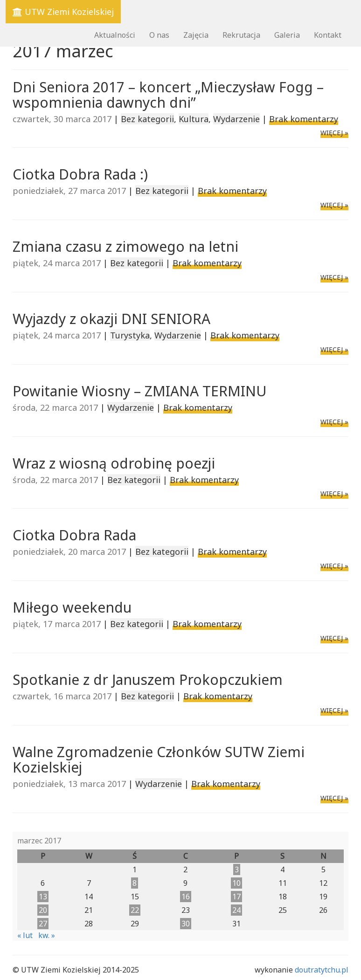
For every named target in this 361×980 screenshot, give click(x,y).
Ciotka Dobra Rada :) (80, 174)
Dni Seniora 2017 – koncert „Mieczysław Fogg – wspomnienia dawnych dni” (168, 95)
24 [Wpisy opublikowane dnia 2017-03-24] (236, 910)
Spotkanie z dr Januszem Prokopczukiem (148, 680)
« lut (25, 935)
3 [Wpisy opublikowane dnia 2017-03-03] (237, 870)
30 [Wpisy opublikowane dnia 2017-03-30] (186, 924)
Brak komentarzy (304, 119)
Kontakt (328, 35)
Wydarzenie (236, 119)
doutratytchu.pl (322, 970)
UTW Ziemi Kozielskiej (63, 12)
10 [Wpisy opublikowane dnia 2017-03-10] (236, 883)
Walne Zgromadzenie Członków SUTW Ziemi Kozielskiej (159, 759)
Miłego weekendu (72, 607)
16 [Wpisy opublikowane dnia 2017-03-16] (186, 897)
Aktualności (115, 35)
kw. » (47, 935)
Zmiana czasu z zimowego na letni (125, 246)
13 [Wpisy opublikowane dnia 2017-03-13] (43, 897)
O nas (159, 35)
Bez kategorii (147, 119)
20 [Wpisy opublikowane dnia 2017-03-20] (43, 910)
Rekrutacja (241, 35)
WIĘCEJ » (334, 133)
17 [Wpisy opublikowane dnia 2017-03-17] (236, 897)
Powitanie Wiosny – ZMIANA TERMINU (139, 391)
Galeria (287, 35)
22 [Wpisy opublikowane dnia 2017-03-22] (135, 910)
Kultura (194, 119)
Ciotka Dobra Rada (74, 535)
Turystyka (130, 335)
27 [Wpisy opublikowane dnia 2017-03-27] (43, 924)
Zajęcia (196, 35)
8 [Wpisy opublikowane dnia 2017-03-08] (135, 883)
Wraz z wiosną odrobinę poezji (114, 463)
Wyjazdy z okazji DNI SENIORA (111, 319)
